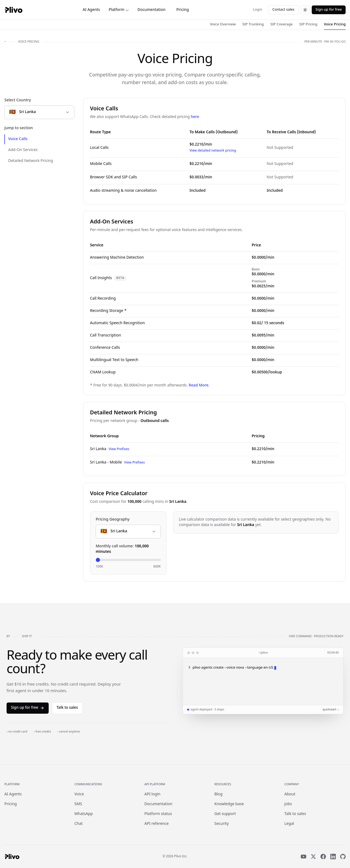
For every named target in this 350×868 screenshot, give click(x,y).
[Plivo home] (13, 10)
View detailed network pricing (213, 151)
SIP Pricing (308, 24)
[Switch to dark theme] (305, 10)
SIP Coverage (282, 24)
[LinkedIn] (333, 857)
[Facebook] (323, 857)
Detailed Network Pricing (31, 161)
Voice (79, 794)
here (195, 117)
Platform (119, 10)
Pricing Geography (113, 520)
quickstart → (331, 710)
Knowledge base (229, 804)
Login (258, 10)
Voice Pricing (335, 24)
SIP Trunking (253, 24)
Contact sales (283, 10)
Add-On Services (23, 150)
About (290, 794)
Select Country (18, 100)
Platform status (158, 814)
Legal (289, 824)
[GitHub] (343, 857)
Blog (218, 794)
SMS (78, 804)
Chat (78, 824)
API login (152, 794)
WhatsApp (84, 814)
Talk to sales (67, 708)
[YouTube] (304, 857)
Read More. (199, 386)
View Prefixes (119, 449)
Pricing (183, 10)
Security (222, 824)
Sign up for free (329, 10)
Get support (225, 814)
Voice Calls (18, 139)
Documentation (151, 10)
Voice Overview (223, 24)
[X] (313, 857)
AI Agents (91, 10)
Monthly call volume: (122, 549)
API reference (157, 824)
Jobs (288, 804)
